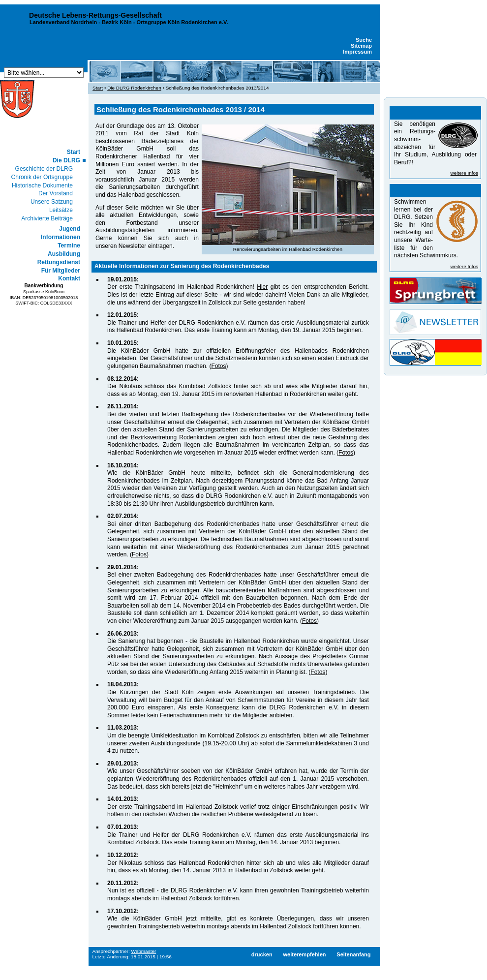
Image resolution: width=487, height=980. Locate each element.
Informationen (61, 237)
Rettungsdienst (59, 262)
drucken (262, 954)
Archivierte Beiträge (47, 218)
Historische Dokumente (42, 185)
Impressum (357, 52)
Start (74, 152)
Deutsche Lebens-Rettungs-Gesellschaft (95, 15)
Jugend (70, 229)
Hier (262, 287)
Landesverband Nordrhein (63, 22)
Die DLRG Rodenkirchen (134, 88)
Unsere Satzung (52, 202)
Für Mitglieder (61, 271)
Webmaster (144, 951)
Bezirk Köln (117, 22)
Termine (69, 245)
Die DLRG (66, 160)
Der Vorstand (56, 193)
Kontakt (69, 278)
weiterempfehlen (304, 954)
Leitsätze (61, 210)
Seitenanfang (353, 954)
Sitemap (361, 46)
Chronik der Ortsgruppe (42, 177)
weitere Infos (464, 173)
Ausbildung (64, 254)
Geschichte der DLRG (44, 169)
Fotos (218, 366)
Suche (364, 40)
